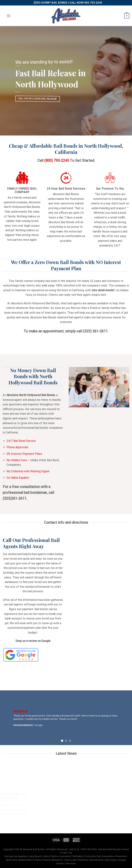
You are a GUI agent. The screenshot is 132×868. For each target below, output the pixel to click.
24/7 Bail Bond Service (21, 441)
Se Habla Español (18, 478)
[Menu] (9, 16)
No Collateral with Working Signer (28, 471)
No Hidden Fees (17, 460)
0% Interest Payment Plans (24, 454)
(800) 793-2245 (57, 160)
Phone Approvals (17, 447)
